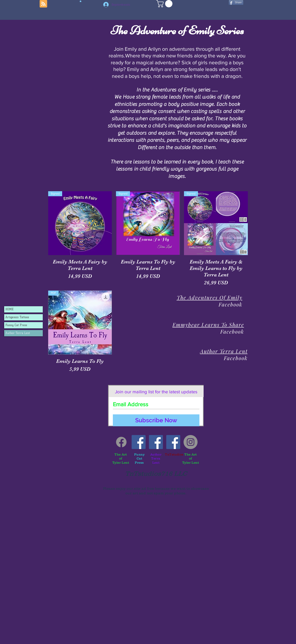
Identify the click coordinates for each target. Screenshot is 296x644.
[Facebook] (121, 442)
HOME (9, 309)
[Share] (236, 3)
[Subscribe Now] (156, 420)
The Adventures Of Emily (210, 297)
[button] (165, 4)
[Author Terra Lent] (156, 442)
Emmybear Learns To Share (208, 325)
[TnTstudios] (173, 442)
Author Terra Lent (18, 333)
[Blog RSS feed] (43, 4)
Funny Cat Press (16, 325)
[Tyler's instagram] (191, 442)
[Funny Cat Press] (139, 442)
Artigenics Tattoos (17, 317)
